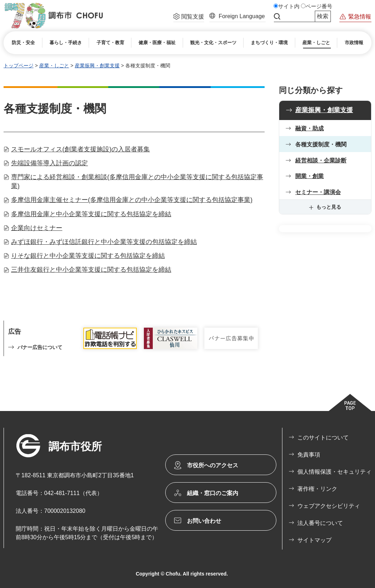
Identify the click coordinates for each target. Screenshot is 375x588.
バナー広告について (40, 347)
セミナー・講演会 (318, 192)
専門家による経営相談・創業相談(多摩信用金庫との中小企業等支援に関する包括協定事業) (137, 181)
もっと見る (329, 207)
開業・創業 (309, 176)
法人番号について (320, 523)
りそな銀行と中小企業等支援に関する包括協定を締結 (88, 256)
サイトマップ (314, 540)
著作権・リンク (317, 489)
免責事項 (309, 455)
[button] (189, 17)
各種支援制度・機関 (321, 144)
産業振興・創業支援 (97, 66)
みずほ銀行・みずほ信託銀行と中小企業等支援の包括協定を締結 (104, 242)
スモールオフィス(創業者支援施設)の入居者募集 (80, 149)
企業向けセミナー (37, 228)
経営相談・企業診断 (321, 160)
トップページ (19, 66)
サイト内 (289, 6)
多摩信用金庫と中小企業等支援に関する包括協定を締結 (91, 214)
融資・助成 (309, 128)
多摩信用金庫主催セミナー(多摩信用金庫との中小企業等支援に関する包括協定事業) (132, 200)
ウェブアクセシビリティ (329, 506)
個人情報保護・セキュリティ (334, 472)
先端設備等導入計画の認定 (50, 163)
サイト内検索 (277, 16)
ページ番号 (319, 6)
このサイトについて (323, 438)
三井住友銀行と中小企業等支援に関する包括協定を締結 (91, 270)
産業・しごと (54, 66)
